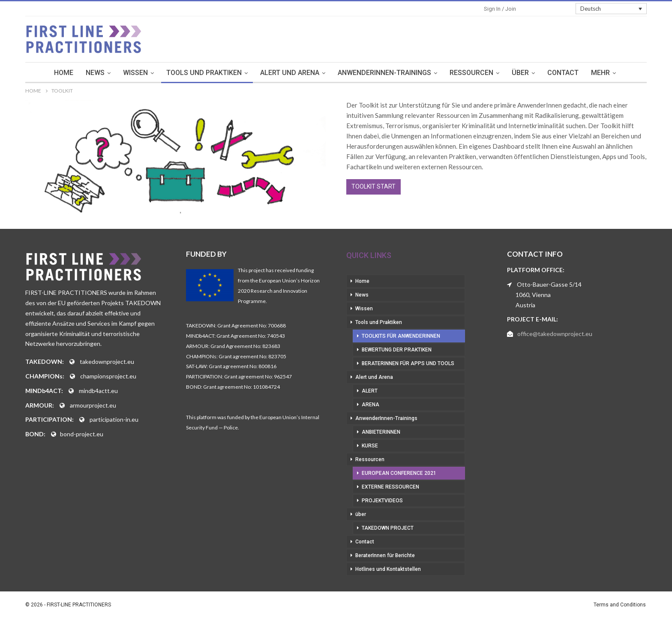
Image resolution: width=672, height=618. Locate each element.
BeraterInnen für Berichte (385, 555)
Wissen (135, 73)
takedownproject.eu (107, 361)
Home (64, 73)
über (520, 73)
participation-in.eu (114, 419)
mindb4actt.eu (98, 391)
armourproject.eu (93, 405)
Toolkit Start (373, 186)
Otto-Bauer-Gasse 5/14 (549, 284)
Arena (370, 405)
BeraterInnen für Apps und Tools (408, 363)
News (95, 73)
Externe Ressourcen (390, 487)
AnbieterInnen (381, 432)
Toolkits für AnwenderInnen (401, 336)
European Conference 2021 (399, 473)
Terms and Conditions (620, 605)
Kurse (370, 446)
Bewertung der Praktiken (397, 350)
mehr (600, 73)
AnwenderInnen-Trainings (384, 73)
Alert (370, 391)
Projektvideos (382, 501)
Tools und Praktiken (204, 73)
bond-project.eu (82, 434)
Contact (563, 73)
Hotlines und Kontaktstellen (388, 569)
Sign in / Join (500, 9)
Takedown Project (388, 528)
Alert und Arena (290, 73)
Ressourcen (471, 73)
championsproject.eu (108, 376)
